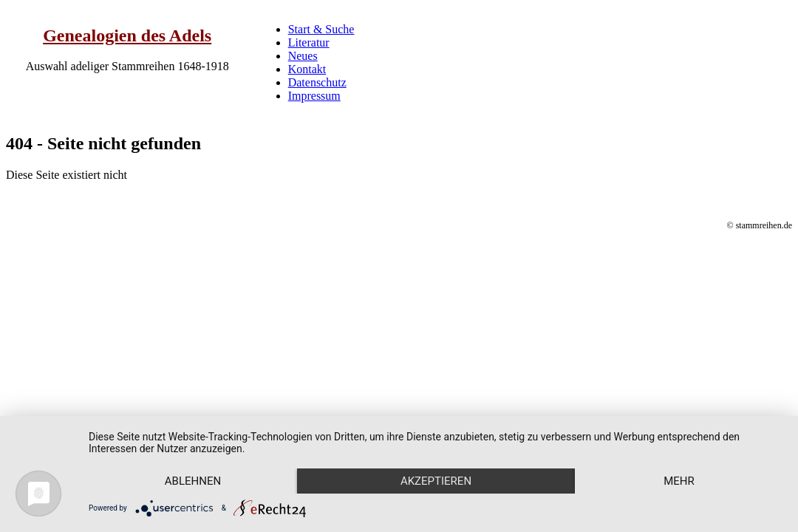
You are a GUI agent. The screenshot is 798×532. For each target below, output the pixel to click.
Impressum (314, 96)
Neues (303, 56)
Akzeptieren (436, 481)
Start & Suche (321, 29)
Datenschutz (317, 82)
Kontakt (307, 69)
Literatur (309, 42)
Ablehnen (193, 481)
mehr (679, 481)
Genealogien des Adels (127, 35)
